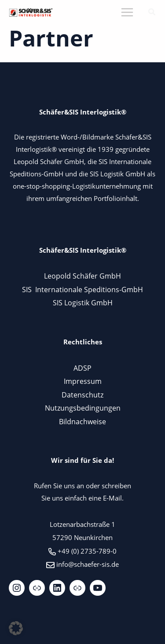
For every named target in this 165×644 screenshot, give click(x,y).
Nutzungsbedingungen (83, 408)
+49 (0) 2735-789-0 (87, 551)
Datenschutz (82, 395)
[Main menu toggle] (127, 13)
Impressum (83, 381)
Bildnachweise (82, 421)
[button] (152, 13)
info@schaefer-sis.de (88, 564)
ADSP (82, 368)
